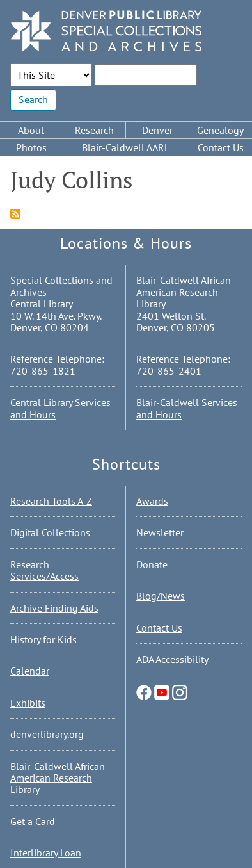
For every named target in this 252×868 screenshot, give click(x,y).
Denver (157, 130)
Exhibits (28, 703)
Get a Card (33, 821)
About (31, 130)
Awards (152, 501)
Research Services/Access (44, 570)
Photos (31, 147)
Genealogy (220, 130)
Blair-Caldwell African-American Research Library (59, 778)
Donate (152, 564)
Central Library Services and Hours (60, 408)
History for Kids (43, 639)
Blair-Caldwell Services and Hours (187, 408)
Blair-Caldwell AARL (126, 147)
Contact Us (221, 147)
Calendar (30, 671)
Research (94, 130)
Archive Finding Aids (54, 608)
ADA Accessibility (172, 659)
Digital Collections (50, 532)
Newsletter (160, 532)
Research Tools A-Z (51, 501)
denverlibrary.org (47, 734)
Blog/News (161, 596)
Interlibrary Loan (46, 853)
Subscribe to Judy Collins (15, 214)
